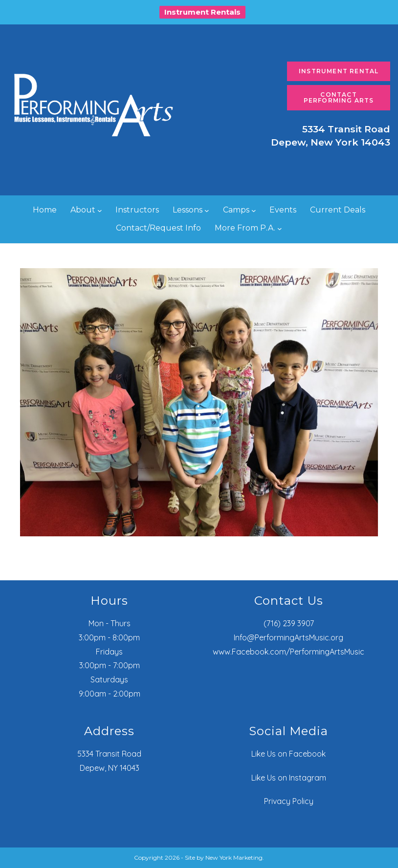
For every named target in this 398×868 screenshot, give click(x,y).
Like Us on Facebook (288, 754)
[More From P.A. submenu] (280, 228)
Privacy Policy (289, 801)
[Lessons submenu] (207, 211)
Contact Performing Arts (339, 97)
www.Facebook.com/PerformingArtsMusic (288, 652)
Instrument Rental (339, 71)
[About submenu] (100, 211)
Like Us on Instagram (289, 778)
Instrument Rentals (202, 12)
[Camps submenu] (254, 211)
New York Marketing (234, 857)
